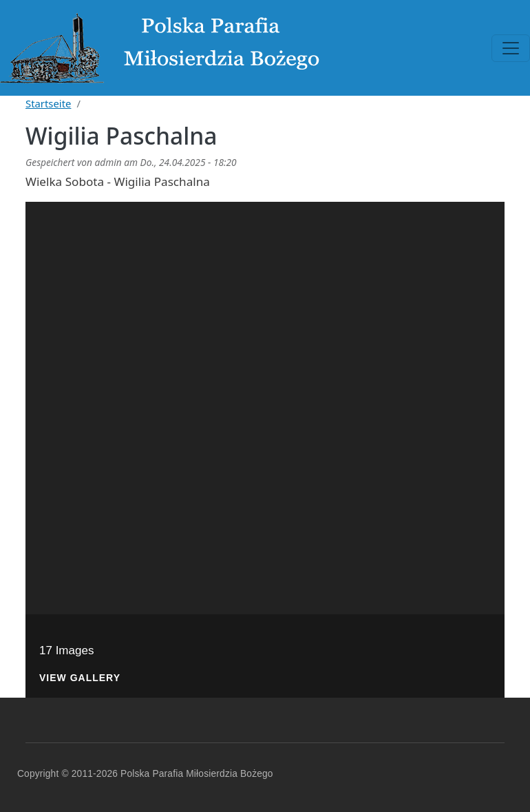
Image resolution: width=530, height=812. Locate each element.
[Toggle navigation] (511, 48)
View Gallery (80, 678)
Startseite (48, 103)
